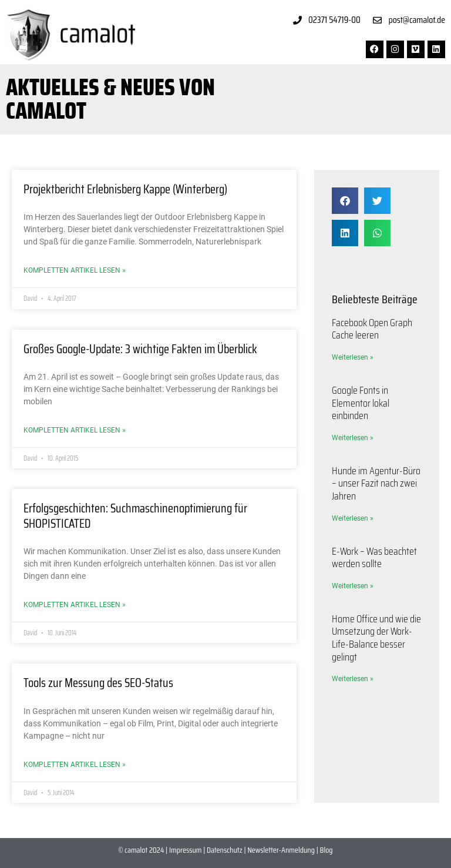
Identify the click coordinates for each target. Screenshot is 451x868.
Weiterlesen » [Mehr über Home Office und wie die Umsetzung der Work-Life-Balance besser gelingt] (353, 679)
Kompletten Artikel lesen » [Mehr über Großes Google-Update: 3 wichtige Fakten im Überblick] (75, 430)
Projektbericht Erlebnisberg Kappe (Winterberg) (125, 189)
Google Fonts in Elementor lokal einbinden (361, 403)
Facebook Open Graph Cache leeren (372, 329)
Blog (327, 850)
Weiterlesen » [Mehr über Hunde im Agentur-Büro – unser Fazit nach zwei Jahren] (353, 518)
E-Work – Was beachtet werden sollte (374, 558)
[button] (345, 201)
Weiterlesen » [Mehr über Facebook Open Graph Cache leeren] (353, 357)
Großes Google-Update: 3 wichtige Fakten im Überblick (140, 349)
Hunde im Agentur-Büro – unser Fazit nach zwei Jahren (376, 483)
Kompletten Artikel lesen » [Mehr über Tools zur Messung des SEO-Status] (75, 765)
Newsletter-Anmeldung (281, 850)
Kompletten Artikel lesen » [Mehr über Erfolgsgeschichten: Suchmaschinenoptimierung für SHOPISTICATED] (75, 605)
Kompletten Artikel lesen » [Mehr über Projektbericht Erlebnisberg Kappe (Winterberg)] (75, 270)
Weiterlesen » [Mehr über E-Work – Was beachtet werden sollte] (353, 586)
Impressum (185, 850)
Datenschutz (225, 850)
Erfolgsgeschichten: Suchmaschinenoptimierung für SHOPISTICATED (135, 515)
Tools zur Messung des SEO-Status (98, 683)
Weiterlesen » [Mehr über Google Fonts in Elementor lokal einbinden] (353, 438)
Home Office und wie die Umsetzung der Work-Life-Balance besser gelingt (376, 638)
